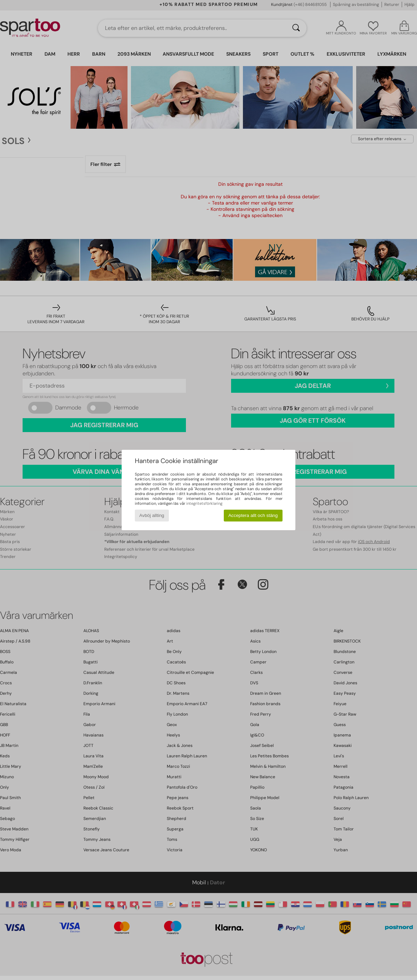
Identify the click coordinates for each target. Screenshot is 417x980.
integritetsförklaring (204, 503)
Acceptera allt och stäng (253, 515)
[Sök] (296, 28)
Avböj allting (152, 515)
